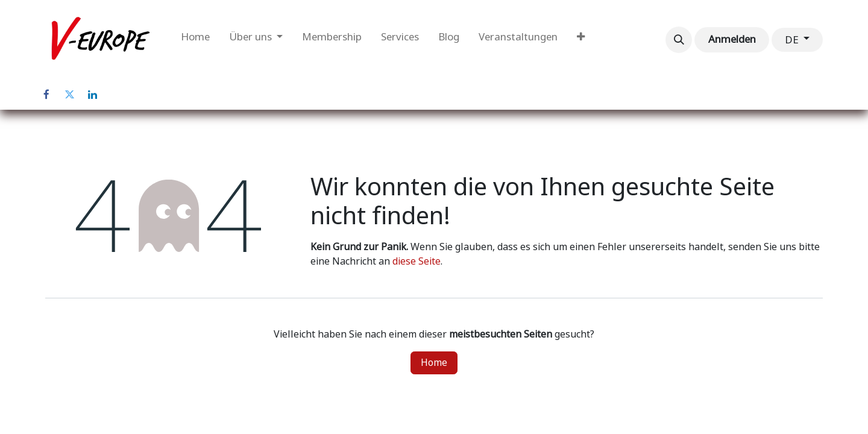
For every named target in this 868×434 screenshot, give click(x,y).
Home (434, 363)
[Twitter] (69, 95)
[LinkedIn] (92, 95)
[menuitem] (195, 40)
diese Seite (417, 261)
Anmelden (732, 39)
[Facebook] (46, 95)
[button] (679, 40)
